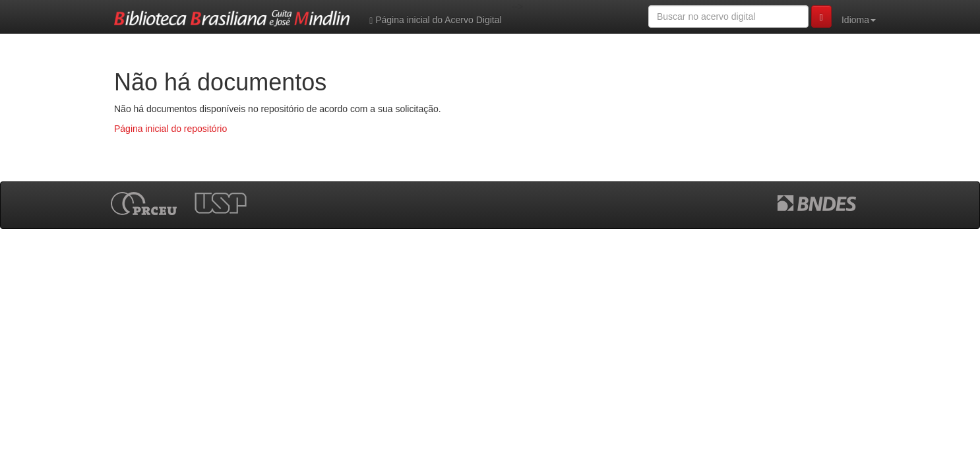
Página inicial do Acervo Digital (435, 20)
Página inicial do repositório (170, 129)
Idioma (859, 20)
